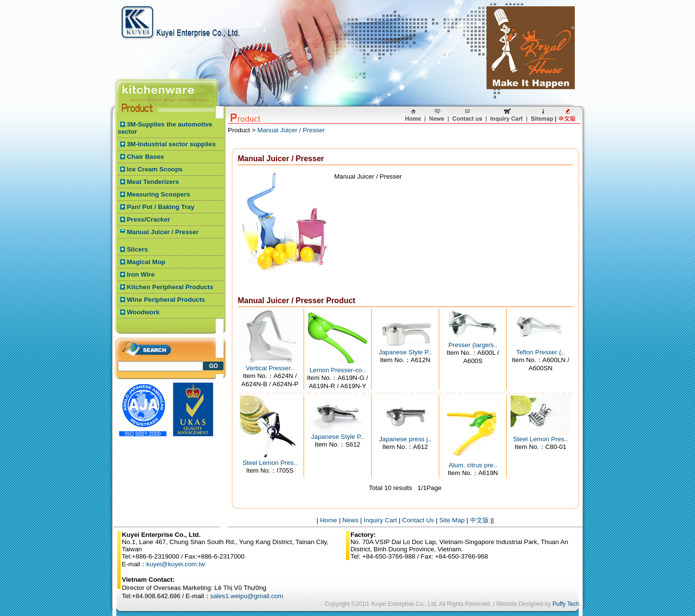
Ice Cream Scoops (155, 169)
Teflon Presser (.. (541, 352)
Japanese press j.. (405, 439)
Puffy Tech (566, 604)
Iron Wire (141, 274)
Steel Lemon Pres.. (270, 463)
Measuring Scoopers (159, 194)
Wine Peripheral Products (166, 300)
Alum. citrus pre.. (473, 465)
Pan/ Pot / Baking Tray (161, 207)
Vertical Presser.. (270, 368)
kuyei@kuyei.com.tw (176, 564)
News (350, 520)
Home (329, 520)
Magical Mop (146, 262)
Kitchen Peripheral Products (170, 287)
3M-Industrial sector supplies (171, 144)
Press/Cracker (149, 219)
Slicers (138, 249)
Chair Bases (146, 157)
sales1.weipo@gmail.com (247, 596)
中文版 (480, 520)
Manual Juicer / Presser (163, 232)
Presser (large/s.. (473, 345)
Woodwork (143, 312)
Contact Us (418, 520)
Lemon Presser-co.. (337, 370)
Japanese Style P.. (405, 352)
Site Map (452, 520)
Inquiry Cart (381, 520)
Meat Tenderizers (153, 182)
